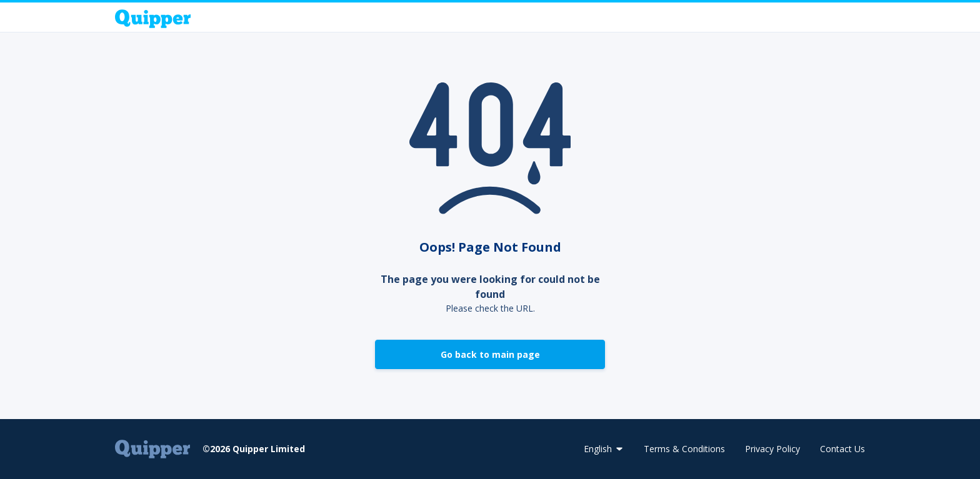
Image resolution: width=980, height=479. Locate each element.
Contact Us (842, 449)
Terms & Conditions (684, 449)
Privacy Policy (772, 449)
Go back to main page (490, 354)
